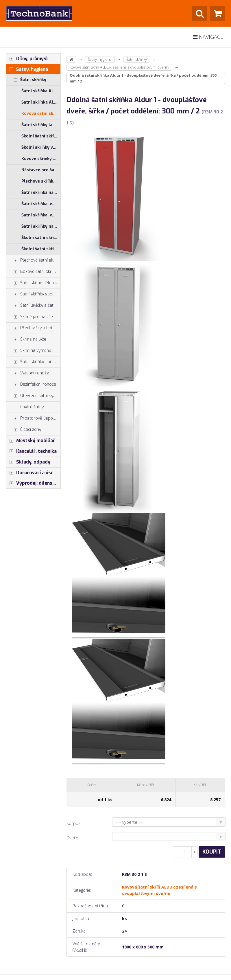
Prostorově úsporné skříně (33, 418)
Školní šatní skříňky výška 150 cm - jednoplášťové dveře (41, 136)
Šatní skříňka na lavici (41, 193)
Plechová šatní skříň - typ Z (33, 260)
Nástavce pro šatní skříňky (41, 170)
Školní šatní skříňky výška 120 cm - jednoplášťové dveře (41, 238)
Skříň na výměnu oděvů (33, 351)
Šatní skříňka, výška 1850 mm (41, 215)
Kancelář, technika (32, 451)
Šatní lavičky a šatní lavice (33, 306)
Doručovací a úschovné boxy (33, 473)
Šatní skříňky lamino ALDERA (41, 125)
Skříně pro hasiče (30, 317)
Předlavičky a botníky (33, 328)
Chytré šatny (32, 407)
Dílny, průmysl (27, 59)
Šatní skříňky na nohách (41, 226)
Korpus (74, 823)
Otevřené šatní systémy (33, 396)
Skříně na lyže (26, 339)
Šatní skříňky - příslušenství (33, 362)
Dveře (72, 838)
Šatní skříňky (26, 80)
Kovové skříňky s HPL (41, 159)
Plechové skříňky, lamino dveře (41, 181)
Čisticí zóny (24, 430)
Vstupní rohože (28, 373)
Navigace (208, 37)
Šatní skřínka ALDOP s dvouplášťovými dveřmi (41, 102)
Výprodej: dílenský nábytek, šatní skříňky (33, 483)
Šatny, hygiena (27, 69)
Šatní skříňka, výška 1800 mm (41, 204)
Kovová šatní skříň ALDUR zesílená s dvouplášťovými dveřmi (41, 114)
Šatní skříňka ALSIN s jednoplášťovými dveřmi (41, 91)
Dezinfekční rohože (31, 385)
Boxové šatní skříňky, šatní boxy (33, 272)
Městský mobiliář (31, 441)
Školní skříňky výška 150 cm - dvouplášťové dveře (41, 147)
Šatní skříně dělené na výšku (33, 283)
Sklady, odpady (28, 462)
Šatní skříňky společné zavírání (33, 294)
